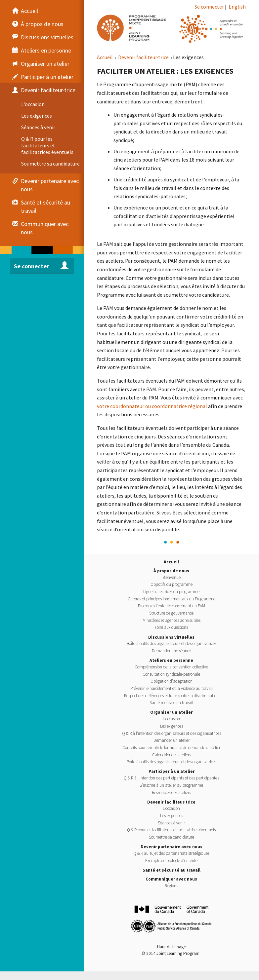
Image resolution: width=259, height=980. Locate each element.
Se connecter (209, 7)
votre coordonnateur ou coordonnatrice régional (152, 406)
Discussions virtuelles (171, 637)
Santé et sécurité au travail (172, 870)
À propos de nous (171, 571)
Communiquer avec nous (171, 879)
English (237, 7)
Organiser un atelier (171, 712)
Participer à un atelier (172, 771)
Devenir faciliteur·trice (144, 57)
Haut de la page (171, 947)
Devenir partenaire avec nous (172, 847)
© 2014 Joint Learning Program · (172, 953)
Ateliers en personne (171, 660)
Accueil (105, 57)
